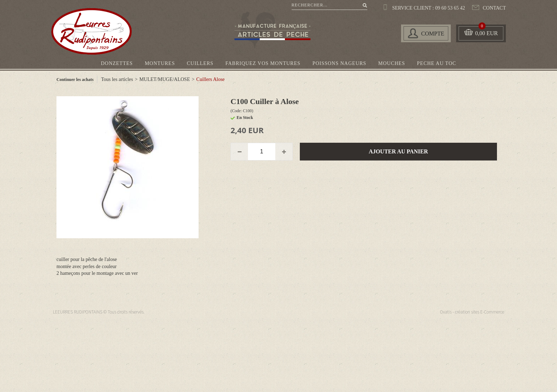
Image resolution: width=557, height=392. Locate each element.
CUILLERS (200, 63)
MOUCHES (392, 63)
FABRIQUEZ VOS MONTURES (263, 63)
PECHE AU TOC (437, 63)
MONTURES (160, 63)
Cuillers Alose (211, 79)
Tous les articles (117, 79)
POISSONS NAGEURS (339, 63)
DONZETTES (117, 63)
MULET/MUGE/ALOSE (164, 79)
